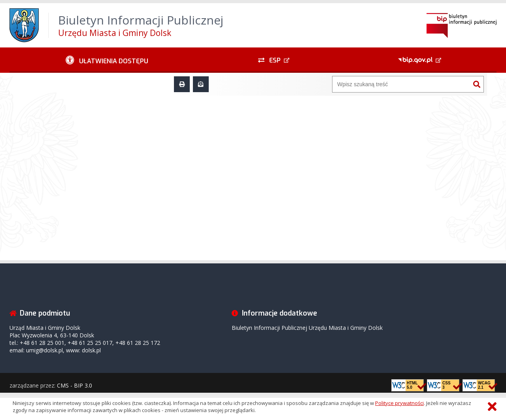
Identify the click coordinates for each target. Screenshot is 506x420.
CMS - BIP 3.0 (75, 385)
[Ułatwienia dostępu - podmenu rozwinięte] (107, 60)
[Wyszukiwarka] (401, 84)
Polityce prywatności (399, 403)
